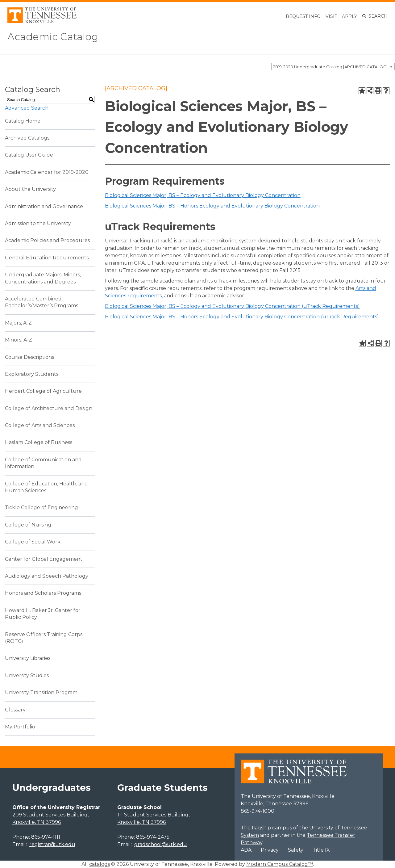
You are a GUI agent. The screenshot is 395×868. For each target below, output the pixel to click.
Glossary (15, 710)
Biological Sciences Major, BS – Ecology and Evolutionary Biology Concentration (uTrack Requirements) (232, 306)
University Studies (27, 675)
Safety (296, 850)
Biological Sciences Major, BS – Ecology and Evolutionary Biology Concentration (203, 195)
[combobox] (333, 66)
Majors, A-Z (18, 323)
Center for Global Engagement (44, 559)
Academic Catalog (53, 37)
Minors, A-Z (19, 340)
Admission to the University (38, 223)
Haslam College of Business (39, 442)
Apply (349, 16)
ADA (246, 850)
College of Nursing (28, 525)
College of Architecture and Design (49, 408)
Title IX (321, 850)
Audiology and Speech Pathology (47, 576)
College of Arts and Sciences (40, 425)
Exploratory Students (32, 374)
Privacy (270, 850)
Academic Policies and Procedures (47, 240)
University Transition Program (41, 692)
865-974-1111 (46, 837)
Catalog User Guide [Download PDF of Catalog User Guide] (29, 155)
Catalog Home (23, 121)
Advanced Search (27, 108)
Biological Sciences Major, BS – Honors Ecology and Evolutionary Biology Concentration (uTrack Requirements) (242, 317)
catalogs (100, 864)
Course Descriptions (29, 357)
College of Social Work (33, 542)
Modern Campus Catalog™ (280, 864)
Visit (331, 16)
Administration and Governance (44, 206)
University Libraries (28, 658)
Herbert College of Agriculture (43, 391)
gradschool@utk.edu (161, 844)
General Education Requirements (47, 258)
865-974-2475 (153, 837)
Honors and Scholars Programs (43, 593)
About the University (30, 189)
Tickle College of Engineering (42, 507)
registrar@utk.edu (52, 844)
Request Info (303, 16)
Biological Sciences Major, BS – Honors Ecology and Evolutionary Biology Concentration (212, 206)
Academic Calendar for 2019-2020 (47, 172)
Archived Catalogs (27, 138)
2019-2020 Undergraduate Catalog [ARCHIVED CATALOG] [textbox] (330, 67)
